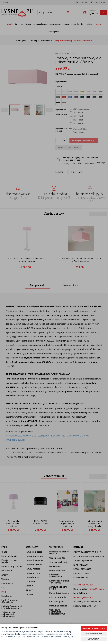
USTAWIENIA (94, 639)
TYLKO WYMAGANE (94, 634)
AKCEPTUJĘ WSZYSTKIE (94, 628)
